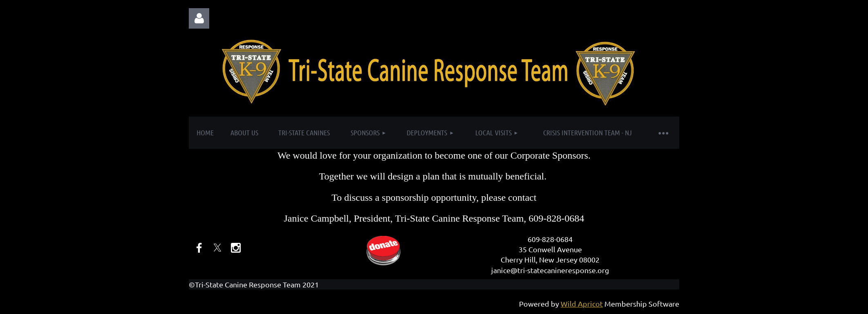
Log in (199, 18)
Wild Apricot (582, 304)
